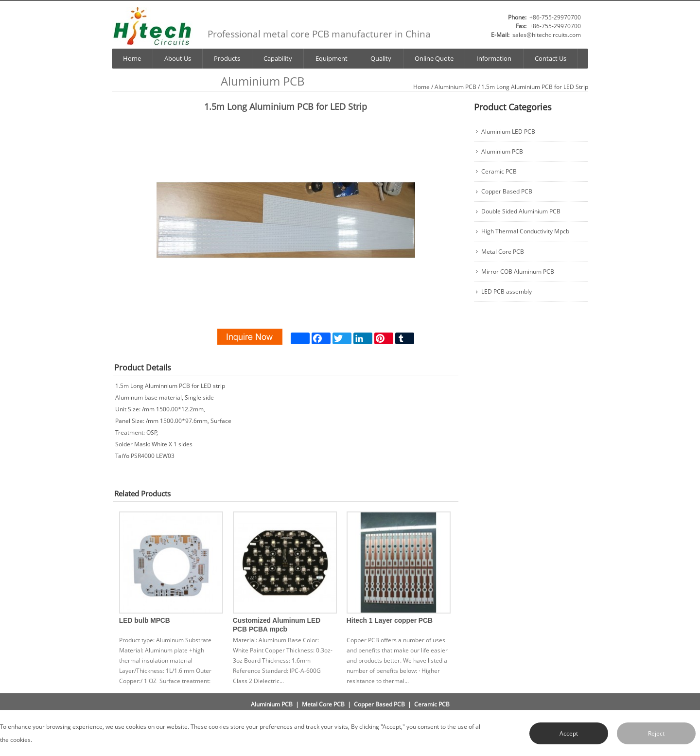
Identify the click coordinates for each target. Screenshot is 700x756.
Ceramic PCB (499, 172)
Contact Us (551, 59)
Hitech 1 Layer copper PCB (390, 621)
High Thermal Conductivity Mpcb (525, 231)
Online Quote (434, 59)
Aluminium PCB (455, 87)
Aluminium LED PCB (508, 132)
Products (227, 59)
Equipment (332, 59)
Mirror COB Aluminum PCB (518, 272)
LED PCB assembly (507, 292)
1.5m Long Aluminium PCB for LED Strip (535, 87)
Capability (278, 59)
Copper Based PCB (507, 192)
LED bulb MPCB (145, 621)
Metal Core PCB (503, 252)
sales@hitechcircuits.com (547, 35)
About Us (178, 59)
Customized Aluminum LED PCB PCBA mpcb (277, 625)
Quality (381, 59)
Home (132, 59)
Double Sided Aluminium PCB (521, 211)
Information (494, 59)
